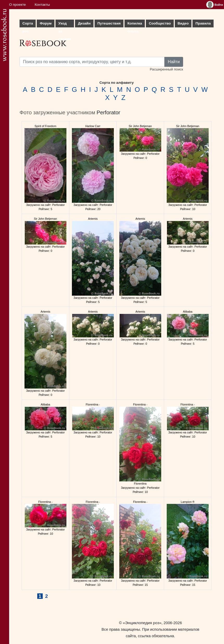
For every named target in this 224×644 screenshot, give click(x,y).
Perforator (108, 112)
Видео (183, 23)
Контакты (42, 5)
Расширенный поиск (166, 69)
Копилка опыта (135, 24)
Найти (174, 62)
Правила (203, 23)
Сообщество (160, 23)
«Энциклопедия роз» (142, 623)
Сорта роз (28, 24)
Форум (45, 23)
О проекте (17, 5)
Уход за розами (65, 24)
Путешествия (109, 23)
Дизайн (84, 23)
